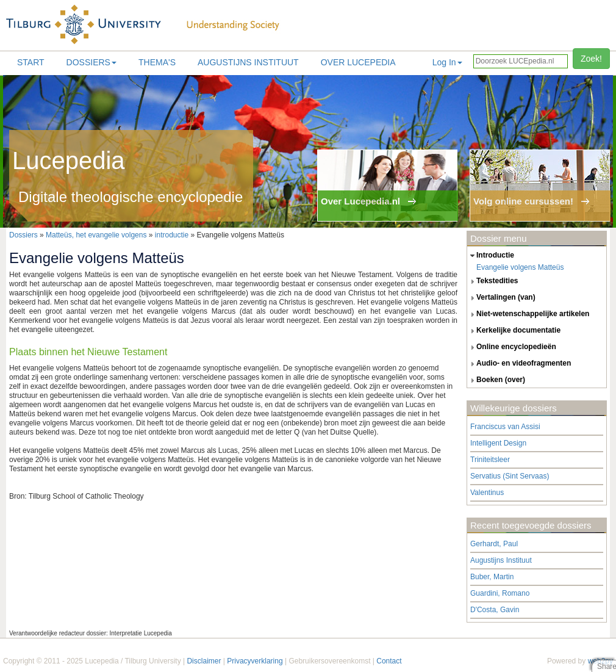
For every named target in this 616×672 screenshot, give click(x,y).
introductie (172, 235)
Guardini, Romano (500, 593)
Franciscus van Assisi (505, 427)
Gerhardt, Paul (494, 544)
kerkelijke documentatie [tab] (514, 331)
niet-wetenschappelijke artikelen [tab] (528, 314)
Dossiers (91, 62)
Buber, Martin (492, 577)
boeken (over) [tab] (496, 380)
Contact (389, 661)
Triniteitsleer (490, 460)
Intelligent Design (498, 443)
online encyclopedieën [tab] (512, 347)
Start (31, 62)
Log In (447, 62)
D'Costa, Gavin (495, 610)
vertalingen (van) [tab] (501, 298)
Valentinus (487, 493)
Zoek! (591, 59)
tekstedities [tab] (493, 281)
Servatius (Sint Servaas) (510, 476)
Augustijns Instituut (248, 62)
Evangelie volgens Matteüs (520, 267)
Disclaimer (204, 661)
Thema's (157, 62)
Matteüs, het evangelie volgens (97, 235)
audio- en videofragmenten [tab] (519, 364)
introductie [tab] (491, 256)
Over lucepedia (358, 62)
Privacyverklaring (255, 661)
